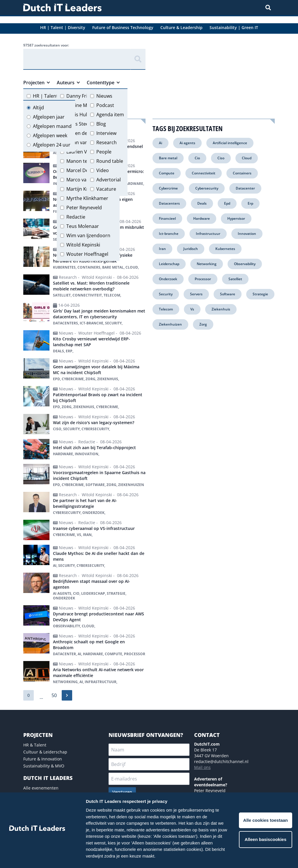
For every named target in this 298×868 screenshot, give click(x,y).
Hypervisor (236, 218)
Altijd (38, 108)
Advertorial (109, 180)
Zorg (203, 324)
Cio (197, 158)
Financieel (167, 218)
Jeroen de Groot (84, 133)
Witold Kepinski (83, 245)
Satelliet (235, 279)
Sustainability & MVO (44, 766)
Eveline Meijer (81, 105)
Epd (227, 203)
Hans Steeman (82, 124)
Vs (192, 309)
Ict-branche (169, 234)
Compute (167, 173)
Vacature (106, 189)
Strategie (260, 294)
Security (166, 294)
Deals (202, 203)
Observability (245, 264)
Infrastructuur (208, 234)
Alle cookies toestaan (266, 820)
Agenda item (110, 115)
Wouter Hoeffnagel (87, 254)
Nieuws (104, 96)
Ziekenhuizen (170, 324)
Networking (207, 264)
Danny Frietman (84, 96)
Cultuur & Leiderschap (45, 752)
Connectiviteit (204, 173)
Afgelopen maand (52, 126)
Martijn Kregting (84, 189)
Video (103, 170)
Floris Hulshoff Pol (86, 115)
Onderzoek (168, 279)
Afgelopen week (50, 135)
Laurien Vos (79, 152)
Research (107, 142)
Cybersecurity (207, 188)
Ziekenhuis (221, 309)
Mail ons (202, 767)
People (104, 152)
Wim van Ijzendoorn (88, 235)
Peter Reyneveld (84, 208)
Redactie (76, 217)
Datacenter (245, 188)
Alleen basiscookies (266, 839)
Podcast (105, 105)
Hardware (202, 218)
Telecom (166, 309)
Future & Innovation (43, 759)
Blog (101, 124)
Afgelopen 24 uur (52, 145)
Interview (106, 133)
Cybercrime (168, 188)
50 (54, 695)
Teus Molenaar (83, 226)
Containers (242, 173)
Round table (110, 161)
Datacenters (169, 203)
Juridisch (191, 249)
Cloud (247, 158)
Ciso (221, 158)
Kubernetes (225, 249)
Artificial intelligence (230, 143)
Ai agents (187, 143)
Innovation (247, 234)
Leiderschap (169, 264)
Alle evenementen (41, 788)
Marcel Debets (82, 170)
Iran (162, 249)
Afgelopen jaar (49, 117)
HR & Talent (35, 745)
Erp (250, 203)
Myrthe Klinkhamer (87, 198)
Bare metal (168, 158)
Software (228, 294)
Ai (160, 143)
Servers (196, 294)
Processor (203, 279)
